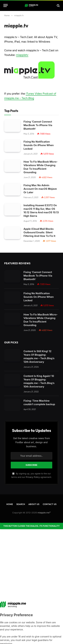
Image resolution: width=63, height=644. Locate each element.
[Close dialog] (32, 526)
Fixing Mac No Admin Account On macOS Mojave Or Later (40, 189)
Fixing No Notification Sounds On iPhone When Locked (39, 145)
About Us (34, 504)
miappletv (22, 55)
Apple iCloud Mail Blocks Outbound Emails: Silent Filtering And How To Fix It (39, 232)
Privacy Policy (33, 477)
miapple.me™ (44, 513)
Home (10, 504)
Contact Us (50, 504)
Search (21, 504)
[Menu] (6, 5)
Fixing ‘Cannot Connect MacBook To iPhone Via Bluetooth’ (38, 125)
